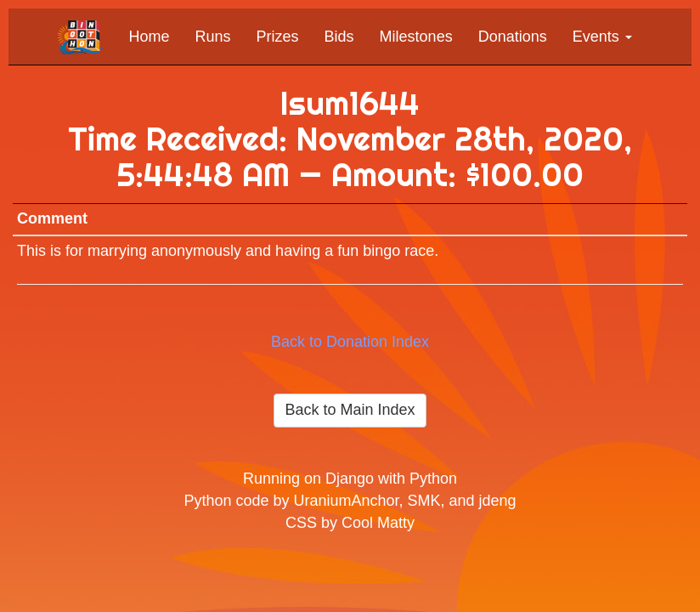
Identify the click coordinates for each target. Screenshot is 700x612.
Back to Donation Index (350, 342)
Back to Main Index (350, 410)
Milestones (416, 37)
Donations (513, 37)
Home (150, 37)
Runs (213, 37)
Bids (339, 37)
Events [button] (602, 37)
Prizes (278, 37)
